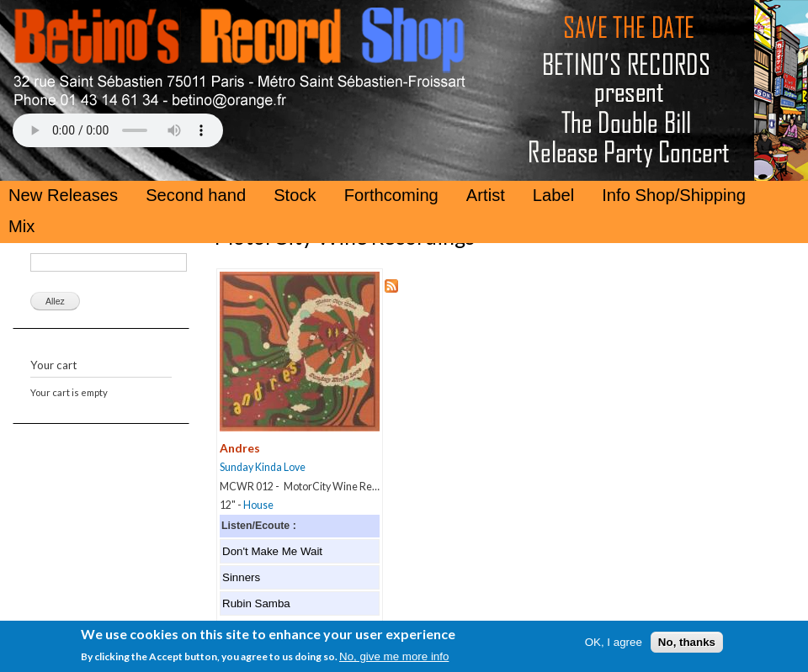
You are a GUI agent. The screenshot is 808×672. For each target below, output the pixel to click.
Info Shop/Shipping (674, 195)
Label (553, 195)
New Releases (63, 195)
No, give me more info (394, 662)
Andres (240, 448)
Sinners (241, 577)
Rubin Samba (256, 603)
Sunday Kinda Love (263, 467)
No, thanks (687, 648)
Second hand (196, 195)
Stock (295, 195)
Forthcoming (391, 195)
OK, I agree (614, 648)
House (258, 505)
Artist (486, 195)
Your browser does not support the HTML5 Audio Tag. (118, 130)
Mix (21, 226)
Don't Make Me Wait (272, 551)
